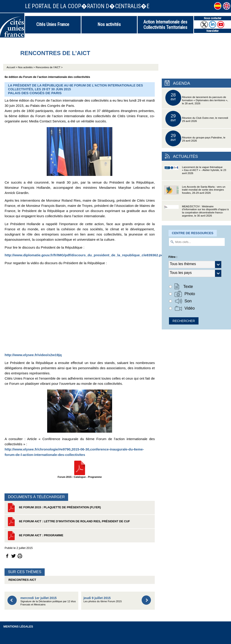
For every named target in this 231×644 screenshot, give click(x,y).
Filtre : (173, 257)
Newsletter (213, 31)
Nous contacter (213, 18)
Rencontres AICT (21, 580)
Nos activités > (27, 67)
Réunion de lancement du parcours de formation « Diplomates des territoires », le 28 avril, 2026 (197, 98)
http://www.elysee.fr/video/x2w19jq (33, 355)
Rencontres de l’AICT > (49, 67)
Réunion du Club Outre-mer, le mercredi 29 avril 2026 (197, 119)
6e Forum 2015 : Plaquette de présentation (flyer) (54, 508)
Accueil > (12, 67)
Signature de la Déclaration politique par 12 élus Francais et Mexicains (48, 601)
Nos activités (109, 24)
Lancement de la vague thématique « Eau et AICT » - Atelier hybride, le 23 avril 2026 (195, 173)
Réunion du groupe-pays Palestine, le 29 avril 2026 (195, 138)
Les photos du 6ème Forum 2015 (103, 599)
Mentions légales (18, 626)
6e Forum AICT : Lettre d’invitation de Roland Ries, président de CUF (68, 522)
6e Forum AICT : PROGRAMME (35, 536)
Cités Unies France (53, 24)
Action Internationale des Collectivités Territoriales (165, 25)
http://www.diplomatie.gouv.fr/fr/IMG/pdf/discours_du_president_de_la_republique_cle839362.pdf (84, 255)
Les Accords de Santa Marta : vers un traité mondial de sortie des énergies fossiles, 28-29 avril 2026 (195, 193)
